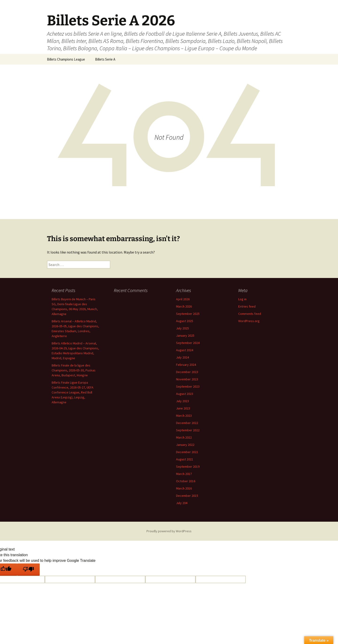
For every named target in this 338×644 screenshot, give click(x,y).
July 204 (182, 503)
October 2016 (186, 481)
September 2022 (188, 430)
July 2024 (182, 357)
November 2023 (187, 379)
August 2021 (185, 459)
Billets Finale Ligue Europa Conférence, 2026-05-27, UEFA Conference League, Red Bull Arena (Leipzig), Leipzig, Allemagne (73, 392)
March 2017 (184, 474)
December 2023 (187, 372)
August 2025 (185, 321)
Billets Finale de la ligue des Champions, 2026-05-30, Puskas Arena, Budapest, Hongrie (74, 370)
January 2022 (185, 445)
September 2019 (188, 467)
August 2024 (185, 350)
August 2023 (185, 394)
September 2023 (188, 386)
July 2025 (182, 328)
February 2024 (186, 365)
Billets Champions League (66, 59)
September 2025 (188, 314)
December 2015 (187, 496)
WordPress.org (249, 321)
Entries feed (247, 306)
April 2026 (183, 299)
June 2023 (183, 408)
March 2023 (184, 416)
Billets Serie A (105, 59)
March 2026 (184, 306)
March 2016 (184, 488)
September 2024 (188, 343)
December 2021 (187, 452)
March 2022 (184, 437)
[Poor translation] (28, 570)
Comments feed (250, 314)
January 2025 (185, 335)
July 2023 (182, 401)
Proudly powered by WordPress (169, 531)
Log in (242, 299)
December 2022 (187, 423)
